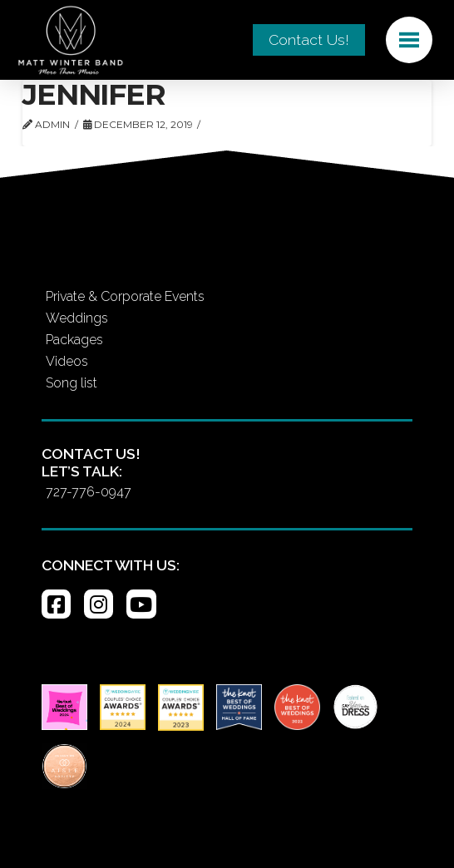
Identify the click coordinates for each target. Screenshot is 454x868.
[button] (409, 40)
